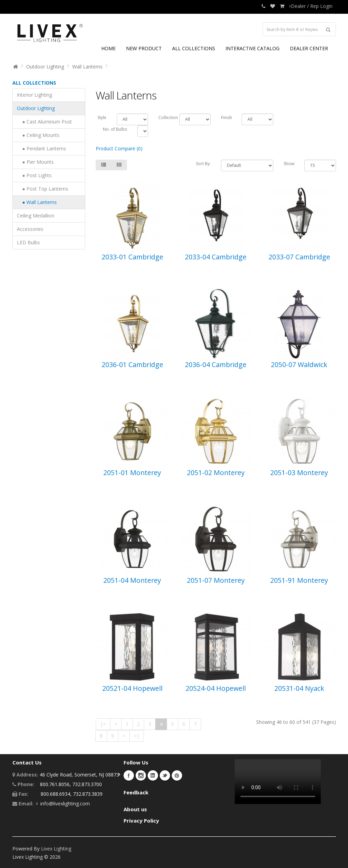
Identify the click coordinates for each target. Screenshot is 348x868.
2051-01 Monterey (132, 473)
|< (103, 724)
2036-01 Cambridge (132, 365)
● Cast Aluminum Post (44, 122)
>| (137, 736)
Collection (164, 117)
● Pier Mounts (35, 162)
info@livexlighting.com (65, 803)
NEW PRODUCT (144, 48)
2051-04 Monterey (132, 580)
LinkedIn (153, 775)
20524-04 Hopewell (216, 688)
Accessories (30, 229)
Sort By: (203, 164)
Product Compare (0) (119, 148)
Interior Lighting (34, 95)
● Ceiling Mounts (38, 135)
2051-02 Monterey (216, 473)
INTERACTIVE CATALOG (252, 48)
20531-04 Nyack (299, 688)
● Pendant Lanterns (41, 148)
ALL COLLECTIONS (194, 48)
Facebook (129, 775)
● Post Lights (34, 175)
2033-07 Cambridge (299, 257)
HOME (108, 48)
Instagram (141, 775)
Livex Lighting (56, 849)
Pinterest (177, 775)
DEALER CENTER (309, 48)
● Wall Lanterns (37, 202)
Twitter (165, 775)
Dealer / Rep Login (311, 6)
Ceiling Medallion (36, 216)
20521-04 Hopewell (132, 688)
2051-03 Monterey (299, 473)
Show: (289, 164)
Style (102, 117)
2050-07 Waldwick (299, 365)
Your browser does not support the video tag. (278, 782)
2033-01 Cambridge (132, 257)
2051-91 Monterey (299, 580)
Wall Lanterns (87, 67)
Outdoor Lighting (45, 67)
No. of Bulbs (115, 129)
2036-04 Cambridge (216, 365)
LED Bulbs (28, 242)
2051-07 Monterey (216, 580)
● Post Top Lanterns (43, 189)
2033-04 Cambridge (216, 257)
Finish (226, 117)
